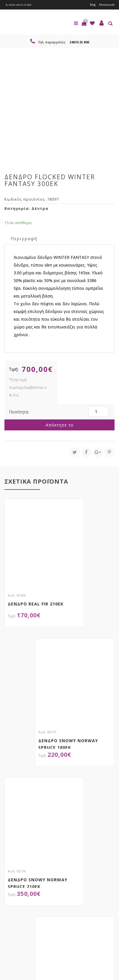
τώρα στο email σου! (54, 865)
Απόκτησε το (60, 425)
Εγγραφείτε (20, 890)
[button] (84, 23)
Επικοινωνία (107, 5)
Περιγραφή (24, 239)
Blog (93, 5)
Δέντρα (40, 208)
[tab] (24, 238)
